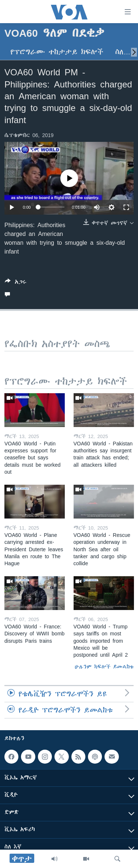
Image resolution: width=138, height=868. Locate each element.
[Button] (16, 283)
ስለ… (123, 52)
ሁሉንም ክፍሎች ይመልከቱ (104, 667)
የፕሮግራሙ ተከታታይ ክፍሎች (57, 52)
